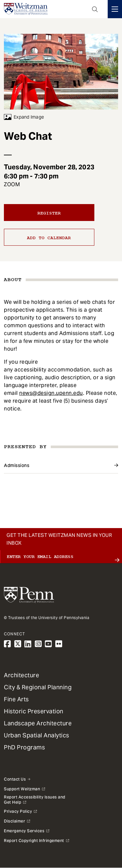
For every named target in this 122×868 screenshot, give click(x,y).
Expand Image (24, 117)
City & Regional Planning (38, 687)
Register (49, 213)
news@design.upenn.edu (51, 393)
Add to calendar (49, 238)
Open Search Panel (95, 9)
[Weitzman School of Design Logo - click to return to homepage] (26, 9)
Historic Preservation (34, 711)
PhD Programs (24, 747)
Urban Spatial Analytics (37, 735)
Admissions (17, 465)
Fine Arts (16, 699)
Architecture (21, 675)
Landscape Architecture (38, 723)
